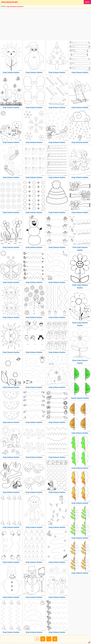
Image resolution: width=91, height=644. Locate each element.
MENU (87, 2)
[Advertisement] (45, 23)
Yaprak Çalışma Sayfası (80, 398)
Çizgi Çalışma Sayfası (11, 72)
